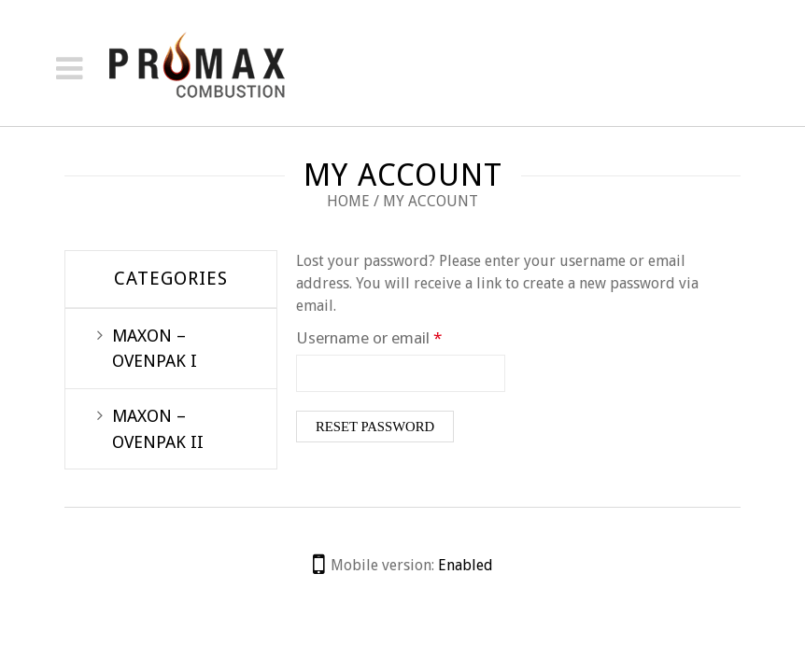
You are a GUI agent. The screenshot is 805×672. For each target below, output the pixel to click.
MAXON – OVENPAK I (155, 349)
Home (348, 201)
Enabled (466, 565)
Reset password (375, 427)
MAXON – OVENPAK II (158, 429)
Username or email (400, 337)
